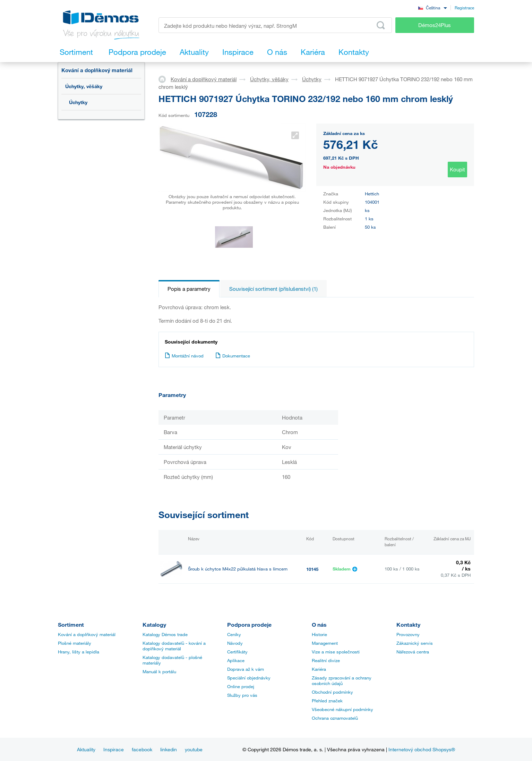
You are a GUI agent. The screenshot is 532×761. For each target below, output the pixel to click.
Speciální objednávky (249, 678)
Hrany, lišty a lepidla (79, 652)
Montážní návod (184, 356)
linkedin (169, 749)
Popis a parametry (189, 289)
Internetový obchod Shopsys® (422, 749)
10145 (312, 569)
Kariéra (319, 669)
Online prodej (241, 686)
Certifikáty (237, 652)
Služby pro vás (242, 695)
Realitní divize (326, 660)
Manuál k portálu (159, 671)
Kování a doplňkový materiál (97, 70)
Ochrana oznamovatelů (335, 718)
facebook (142, 749)
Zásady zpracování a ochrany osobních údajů (342, 680)
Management (325, 643)
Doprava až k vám (246, 669)
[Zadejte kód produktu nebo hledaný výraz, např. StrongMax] (275, 25)
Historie (319, 634)
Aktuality (86, 749)
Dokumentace (233, 356)
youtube (194, 749)
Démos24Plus (435, 25)
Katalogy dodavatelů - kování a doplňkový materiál (174, 646)
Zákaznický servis (415, 643)
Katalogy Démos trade (165, 634)
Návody (235, 643)
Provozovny (408, 634)
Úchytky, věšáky (84, 86)
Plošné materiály (75, 643)
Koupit (457, 169)
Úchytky (78, 102)
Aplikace (236, 660)
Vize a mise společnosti (336, 652)
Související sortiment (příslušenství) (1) (273, 289)
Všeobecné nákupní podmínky (342, 709)
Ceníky (234, 634)
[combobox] (432, 7)
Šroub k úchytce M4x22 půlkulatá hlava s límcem (238, 569)
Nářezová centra (413, 652)
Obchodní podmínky (332, 692)
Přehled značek (327, 701)
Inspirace (114, 749)
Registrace (464, 8)
